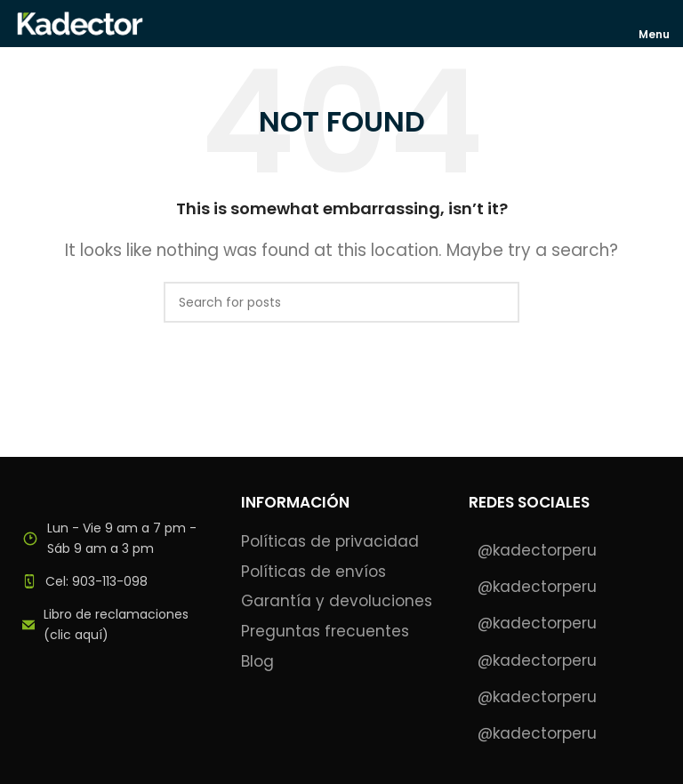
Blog (257, 662)
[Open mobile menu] (655, 23)
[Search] (341, 302)
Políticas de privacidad (330, 542)
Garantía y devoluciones (337, 601)
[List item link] (114, 581)
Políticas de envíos (313, 572)
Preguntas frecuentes (325, 632)
